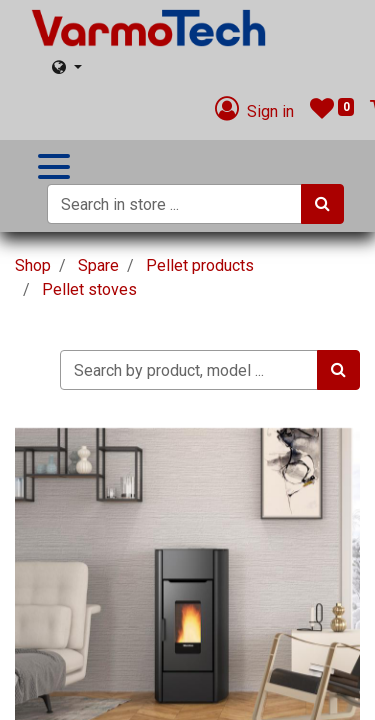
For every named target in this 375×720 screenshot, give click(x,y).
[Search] (322, 204)
